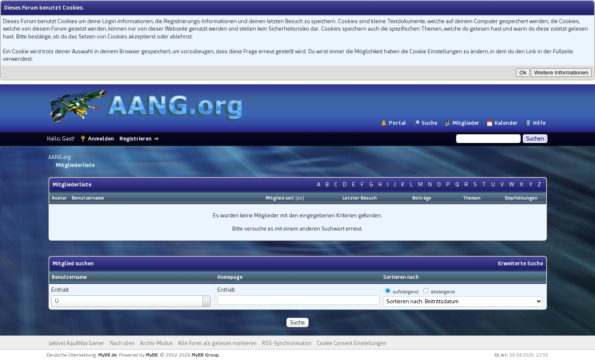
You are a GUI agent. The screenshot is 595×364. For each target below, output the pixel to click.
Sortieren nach (401, 277)
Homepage (230, 277)
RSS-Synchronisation (287, 343)
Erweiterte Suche (520, 263)
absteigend (443, 292)
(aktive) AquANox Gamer (77, 343)
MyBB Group (205, 355)
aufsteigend (406, 292)
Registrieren (136, 139)
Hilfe (539, 123)
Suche (429, 123)
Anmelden (101, 139)
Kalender (506, 123)
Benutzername (69, 277)
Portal (397, 123)
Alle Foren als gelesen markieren (217, 343)
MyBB (152, 355)
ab (300, 198)
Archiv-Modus (156, 343)
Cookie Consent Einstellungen (352, 343)
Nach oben (122, 343)
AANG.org (60, 157)
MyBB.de (108, 355)
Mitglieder (466, 123)
